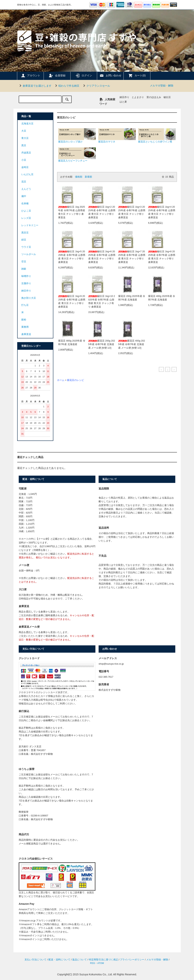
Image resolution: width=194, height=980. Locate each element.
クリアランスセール (96, 86)
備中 (24, 196)
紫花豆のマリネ (117, 136)
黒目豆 (25, 233)
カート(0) (137, 75)
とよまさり (138, 97)
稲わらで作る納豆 (67, 86)
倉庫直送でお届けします (35, 86)
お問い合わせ (110, 75)
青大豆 (25, 138)
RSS (92, 963)
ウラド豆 (26, 247)
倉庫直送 (26, 334)
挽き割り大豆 (29, 298)
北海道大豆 (27, 124)
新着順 (88, 177)
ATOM (101, 963)
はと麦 (123, 102)
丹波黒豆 (26, 153)
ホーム (61, 380)
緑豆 (24, 240)
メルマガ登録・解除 (162, 86)
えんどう (26, 189)
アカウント (30, 75)
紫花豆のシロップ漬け (77, 136)
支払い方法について (35, 960)
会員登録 (57, 75)
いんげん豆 (27, 174)
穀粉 (24, 320)
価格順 (79, 177)
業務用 (25, 327)
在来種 (25, 204)
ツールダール (29, 254)
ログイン (84, 75)
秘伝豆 (167, 97)
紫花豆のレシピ (75, 380)
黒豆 (24, 145)
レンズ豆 (26, 218)
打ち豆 (25, 305)
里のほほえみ (154, 97)
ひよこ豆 (26, 211)
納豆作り (124, 97)
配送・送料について (59, 960)
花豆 (24, 182)
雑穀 (24, 269)
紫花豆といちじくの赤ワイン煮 (157, 136)
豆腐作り (26, 283)
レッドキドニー (30, 225)
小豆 (24, 160)
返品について (80, 960)
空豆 (24, 262)
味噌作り (26, 276)
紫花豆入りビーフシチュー (77, 155)
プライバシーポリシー (132, 960)
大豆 (24, 131)
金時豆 (25, 167)
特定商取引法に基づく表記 (103, 960)
